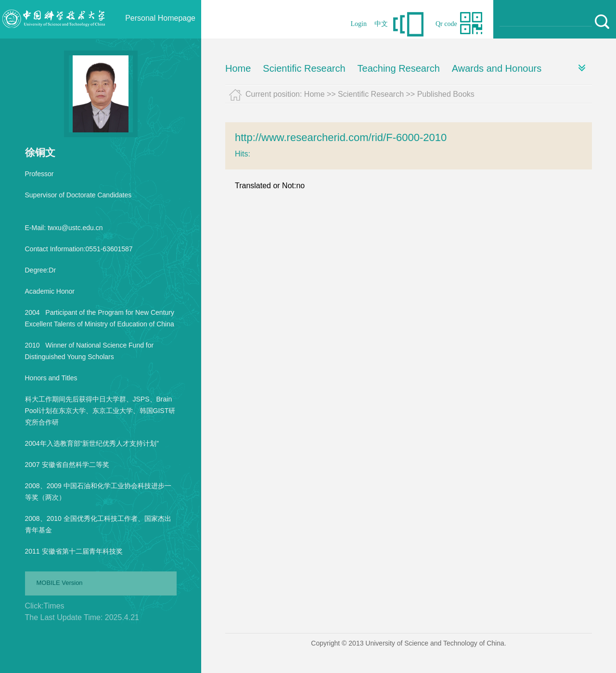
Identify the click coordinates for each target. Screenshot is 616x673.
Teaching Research (399, 68)
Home (238, 68)
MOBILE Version (60, 583)
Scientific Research (304, 68)
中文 (381, 24)
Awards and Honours (497, 68)
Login (359, 24)
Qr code (446, 24)
